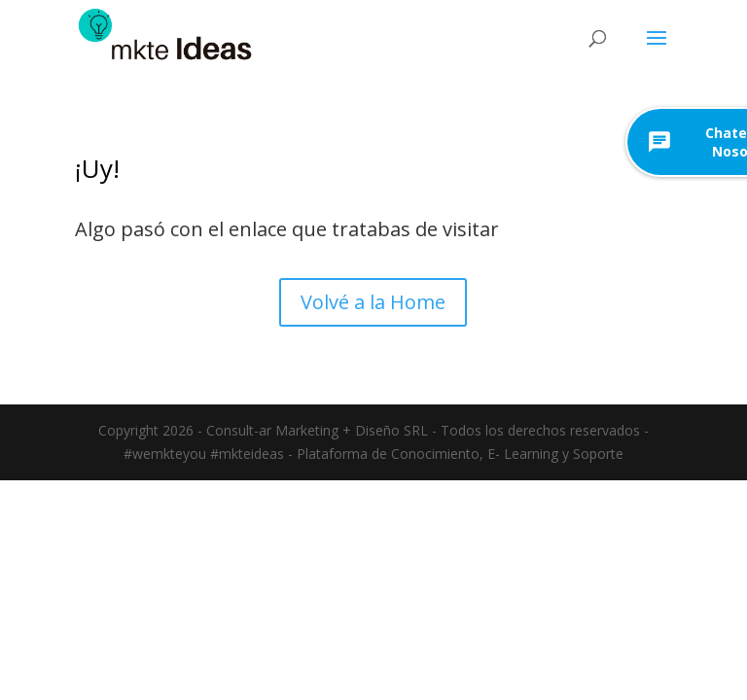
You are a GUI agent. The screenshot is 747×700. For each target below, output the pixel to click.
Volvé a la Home (373, 302)
